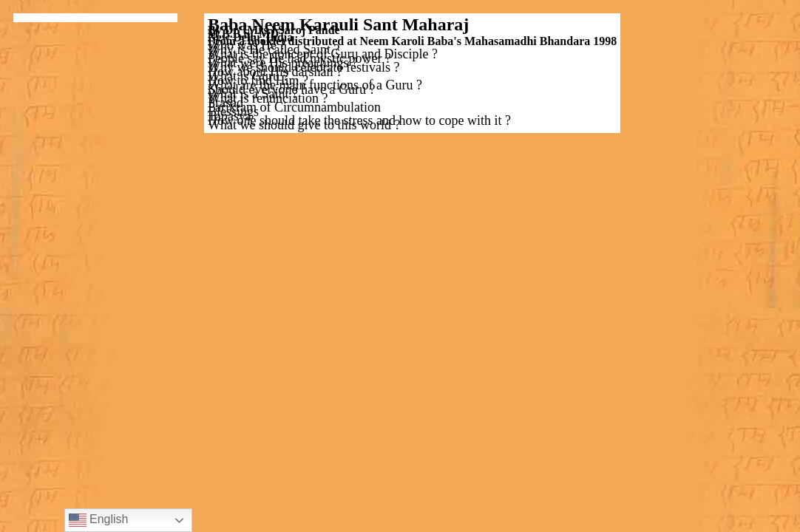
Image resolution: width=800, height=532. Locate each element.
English (99, 520)
